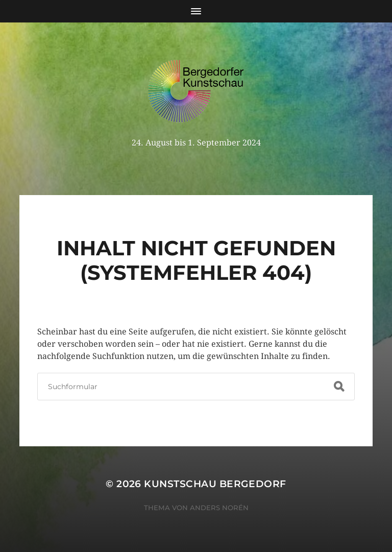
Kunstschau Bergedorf (215, 484)
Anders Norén (219, 508)
